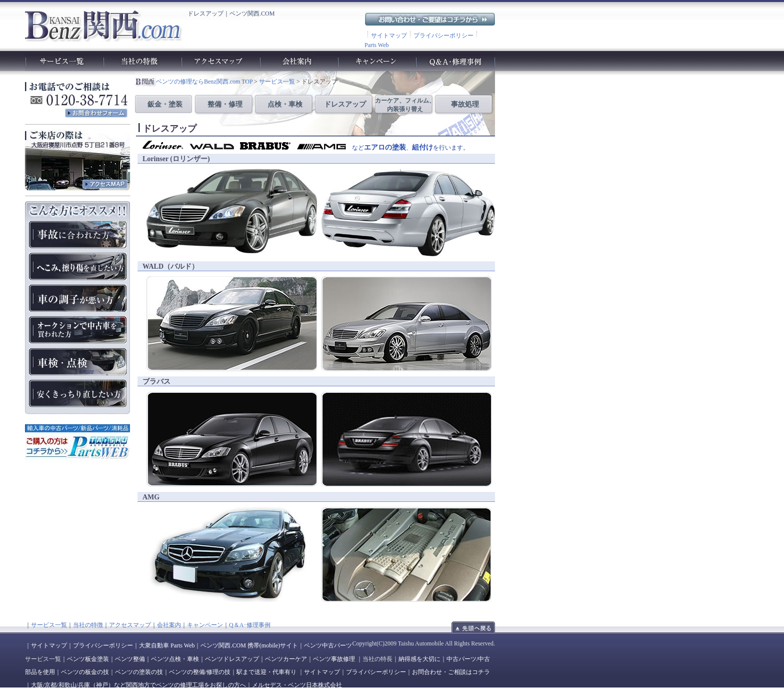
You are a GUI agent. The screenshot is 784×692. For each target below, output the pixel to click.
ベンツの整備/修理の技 (200, 672)
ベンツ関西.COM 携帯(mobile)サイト (249, 645)
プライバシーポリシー (443, 36)
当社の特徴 (88, 625)
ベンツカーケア (286, 659)
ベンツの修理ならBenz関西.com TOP (204, 82)
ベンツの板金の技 (85, 672)
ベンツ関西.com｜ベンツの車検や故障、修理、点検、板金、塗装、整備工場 (103, 26)
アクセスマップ (130, 625)
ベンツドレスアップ (232, 659)
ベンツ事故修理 (334, 659)
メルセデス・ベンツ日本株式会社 (297, 685)
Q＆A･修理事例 (250, 625)
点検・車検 (285, 104)
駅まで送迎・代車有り (266, 672)
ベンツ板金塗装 (88, 659)
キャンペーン (205, 625)
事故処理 (465, 104)
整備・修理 (225, 104)
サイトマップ (389, 36)
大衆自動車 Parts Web (167, 645)
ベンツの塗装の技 (139, 672)
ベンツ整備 (130, 659)
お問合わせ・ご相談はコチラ (451, 672)
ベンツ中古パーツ (328, 645)
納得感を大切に (419, 659)
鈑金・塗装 (165, 104)
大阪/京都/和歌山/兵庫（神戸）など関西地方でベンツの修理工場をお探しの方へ (138, 685)
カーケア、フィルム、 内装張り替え (405, 105)
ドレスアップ (345, 104)
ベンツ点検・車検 (175, 659)
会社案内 (169, 625)
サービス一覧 (276, 82)
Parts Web (376, 45)
